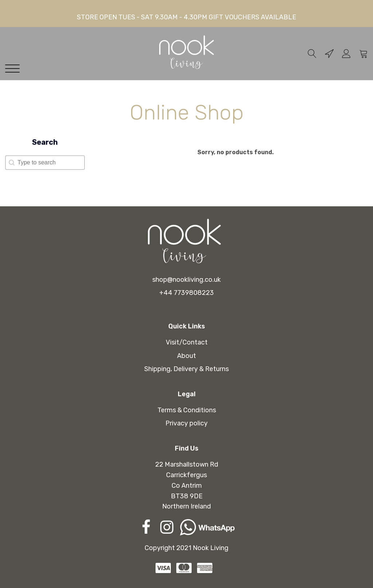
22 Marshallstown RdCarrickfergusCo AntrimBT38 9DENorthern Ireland (187, 485)
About (186, 356)
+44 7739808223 (186, 293)
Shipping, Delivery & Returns (186, 369)
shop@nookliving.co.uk (186, 280)
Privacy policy (186, 423)
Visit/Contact (187, 342)
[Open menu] (14, 69)
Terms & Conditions (187, 410)
